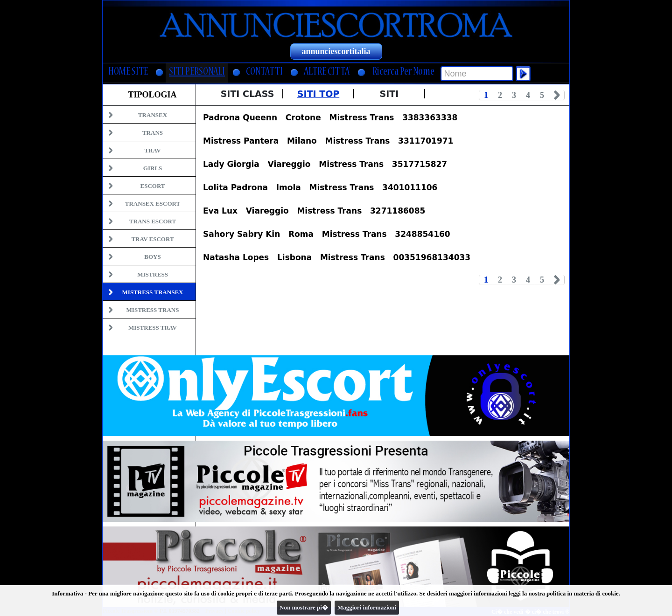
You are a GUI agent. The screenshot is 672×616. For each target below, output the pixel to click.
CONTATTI (264, 73)
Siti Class (248, 94)
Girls (153, 168)
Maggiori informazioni (367, 607)
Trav (152, 150)
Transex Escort (153, 204)
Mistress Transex (153, 292)
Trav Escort (152, 239)
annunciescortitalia (336, 51)
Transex (153, 115)
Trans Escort (153, 221)
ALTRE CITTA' (327, 73)
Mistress (153, 274)
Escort (152, 186)
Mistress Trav (153, 328)
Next (557, 95)
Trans (153, 133)
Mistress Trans (153, 310)
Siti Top (318, 94)
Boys (152, 257)
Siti (389, 94)
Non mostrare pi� (304, 607)
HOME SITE (128, 73)
